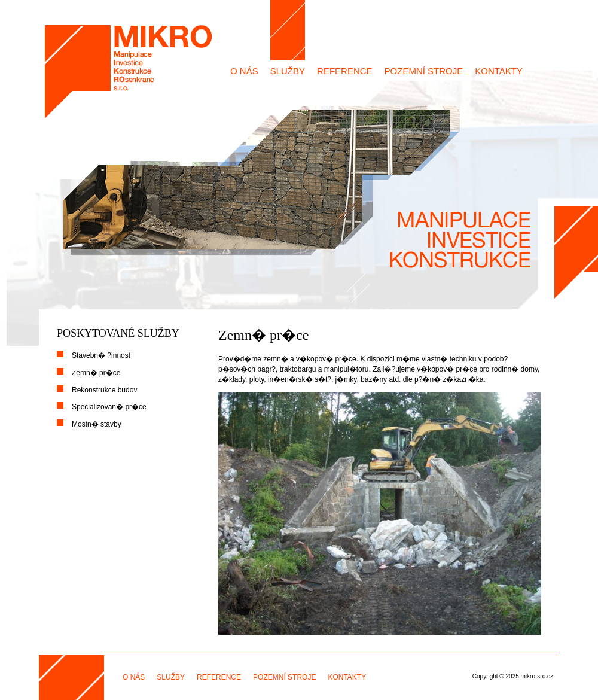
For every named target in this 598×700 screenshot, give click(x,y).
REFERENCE (345, 71)
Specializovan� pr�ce (109, 407)
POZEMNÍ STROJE (424, 71)
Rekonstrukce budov (104, 390)
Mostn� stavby (97, 424)
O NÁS (244, 71)
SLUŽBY (288, 71)
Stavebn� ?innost (101, 355)
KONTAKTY (499, 71)
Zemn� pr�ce (96, 373)
